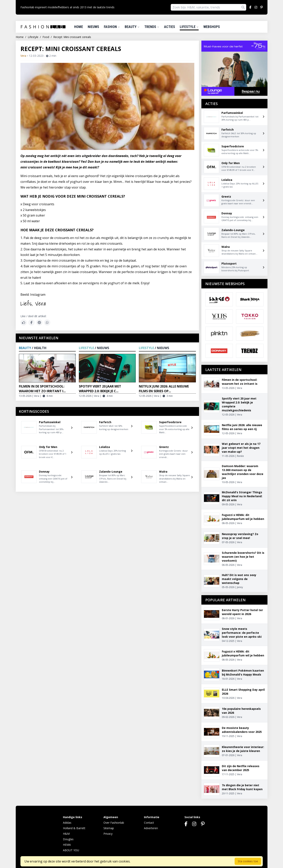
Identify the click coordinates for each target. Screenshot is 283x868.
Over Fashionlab (114, 823)
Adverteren (151, 828)
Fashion (112, 27)
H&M (66, 834)
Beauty (132, 27)
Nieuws (93, 27)
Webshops (212, 27)
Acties (170, 27)
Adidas (67, 823)
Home (79, 27)
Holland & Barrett (74, 828)
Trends (152, 27)
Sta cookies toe (248, 861)
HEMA (67, 845)
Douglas (68, 839)
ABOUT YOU (71, 850)
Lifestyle (189, 27)
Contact (149, 823)
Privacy (108, 834)
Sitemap (109, 828)
